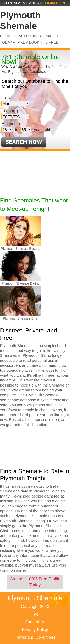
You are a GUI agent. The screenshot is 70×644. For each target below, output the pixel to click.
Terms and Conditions (35, 637)
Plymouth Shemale (35, 598)
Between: (11, 124)
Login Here (55, 3)
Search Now (24, 142)
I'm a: (7, 98)
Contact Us (35, 622)
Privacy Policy (35, 629)
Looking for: (14, 111)
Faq (35, 614)
